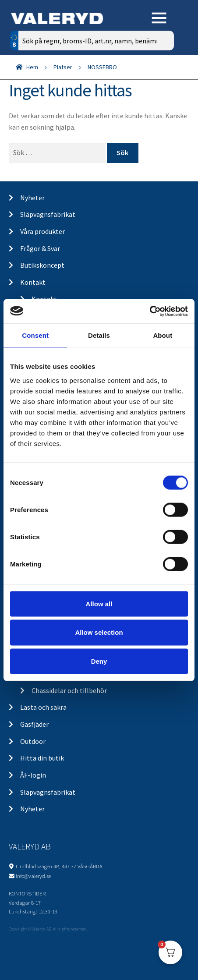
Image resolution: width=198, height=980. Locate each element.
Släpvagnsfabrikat (48, 214)
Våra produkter (42, 231)
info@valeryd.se (33, 876)
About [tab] (163, 335)
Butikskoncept (42, 265)
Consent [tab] (35, 335)
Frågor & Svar (40, 248)
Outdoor (33, 741)
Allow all (99, 603)
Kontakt (33, 282)
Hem (32, 67)
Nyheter (32, 198)
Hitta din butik (42, 758)
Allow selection (99, 632)
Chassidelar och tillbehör (69, 690)
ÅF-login (33, 775)
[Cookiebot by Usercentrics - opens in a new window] (150, 311)
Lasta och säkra (43, 707)
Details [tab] (99, 335)
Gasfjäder (34, 724)
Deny (99, 661)
